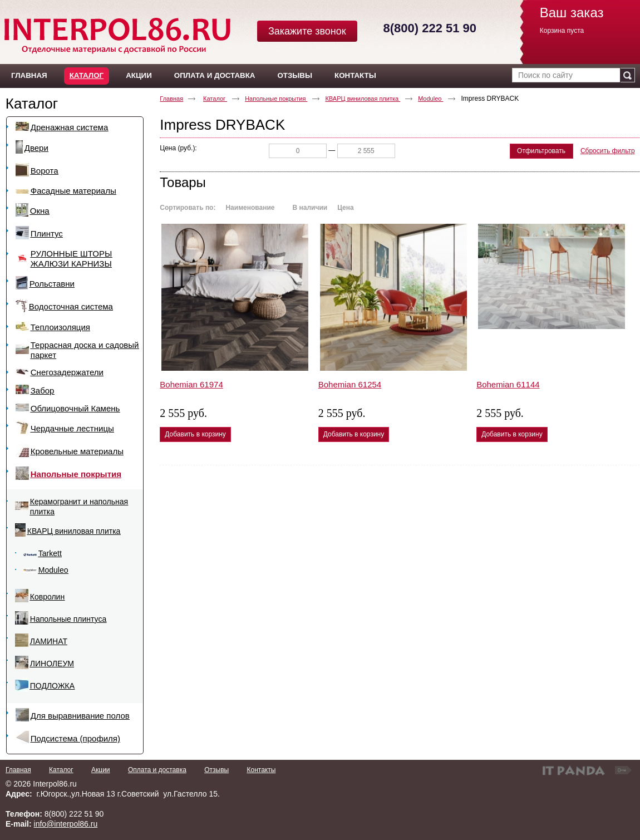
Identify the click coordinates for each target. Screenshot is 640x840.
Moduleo (430, 99)
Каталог (87, 75)
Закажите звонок (307, 31)
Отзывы (216, 770)
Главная (171, 99)
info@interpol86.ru (66, 824)
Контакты (261, 770)
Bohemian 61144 (508, 384)
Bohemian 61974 (191, 384)
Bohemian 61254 (350, 384)
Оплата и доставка (157, 770)
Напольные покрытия (276, 99)
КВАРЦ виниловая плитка (363, 99)
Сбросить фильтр (608, 151)
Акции (101, 770)
